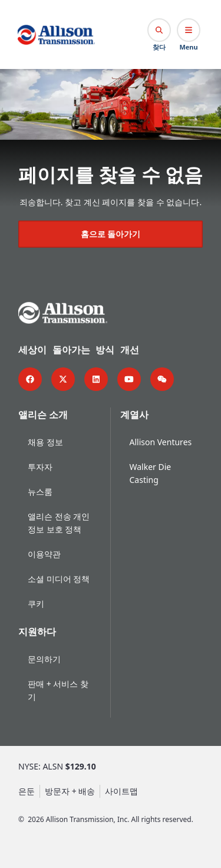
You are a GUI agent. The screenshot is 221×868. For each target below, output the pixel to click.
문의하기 (44, 658)
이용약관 (44, 553)
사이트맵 (121, 790)
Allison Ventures (161, 441)
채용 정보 (45, 441)
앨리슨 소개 (43, 413)
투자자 (40, 466)
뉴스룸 (40, 490)
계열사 (134, 413)
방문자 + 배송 (70, 790)
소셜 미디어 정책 (59, 578)
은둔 (27, 790)
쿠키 (36, 602)
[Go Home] (56, 35)
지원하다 (37, 630)
